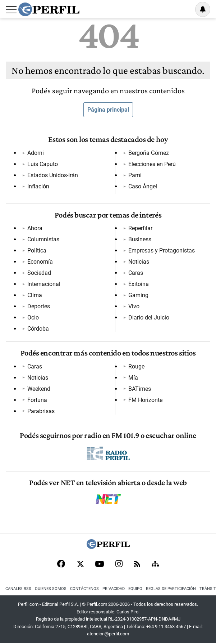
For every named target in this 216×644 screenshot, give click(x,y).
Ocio (33, 317)
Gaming (138, 295)
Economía (40, 262)
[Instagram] (119, 564)
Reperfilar (140, 228)
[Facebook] (61, 564)
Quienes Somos (51, 589)
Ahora (35, 228)
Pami (135, 175)
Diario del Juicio (149, 317)
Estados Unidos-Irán (53, 175)
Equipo (135, 589)
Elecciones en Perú (152, 164)
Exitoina (139, 284)
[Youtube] (100, 565)
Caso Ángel (143, 186)
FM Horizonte (145, 400)
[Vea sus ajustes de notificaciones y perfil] (203, 9)
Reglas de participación (171, 589)
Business (140, 239)
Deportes (39, 306)
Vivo (134, 306)
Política (37, 251)
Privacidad (114, 589)
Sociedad (39, 273)
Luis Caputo (43, 164)
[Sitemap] (155, 564)
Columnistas (43, 239)
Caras (136, 273)
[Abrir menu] (11, 10)
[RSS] (137, 565)
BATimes (140, 389)
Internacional (44, 284)
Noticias (139, 262)
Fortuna (37, 400)
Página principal (108, 110)
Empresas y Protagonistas (162, 251)
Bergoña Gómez (149, 153)
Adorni (36, 153)
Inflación (38, 186)
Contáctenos (84, 589)
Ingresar (184, 9)
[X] (80, 564)
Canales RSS (18, 589)
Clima (35, 295)
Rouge (136, 366)
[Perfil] (108, 547)
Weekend (39, 389)
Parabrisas (41, 411)
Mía (133, 378)
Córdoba (38, 329)
